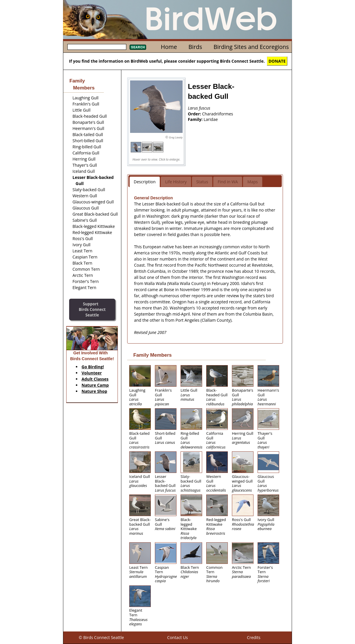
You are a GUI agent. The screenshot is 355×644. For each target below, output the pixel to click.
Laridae (211, 119)
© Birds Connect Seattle (101, 637)
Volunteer (92, 373)
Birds (195, 47)
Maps (253, 182)
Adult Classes (95, 379)
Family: (196, 119)
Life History (176, 182)
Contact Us (177, 637)
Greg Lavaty (176, 137)
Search (138, 47)
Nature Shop (95, 391)
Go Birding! (93, 367)
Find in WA (228, 182)
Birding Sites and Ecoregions (251, 47)
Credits (253, 637)
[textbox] (97, 47)
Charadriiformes (218, 114)
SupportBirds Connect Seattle (92, 309)
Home (169, 47)
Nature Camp (95, 385)
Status (202, 182)
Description (145, 182)
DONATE (277, 61)
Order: (195, 114)
